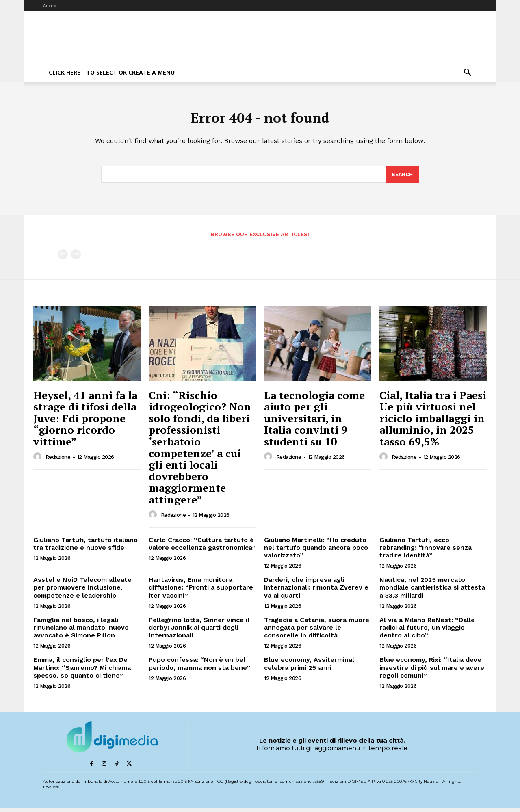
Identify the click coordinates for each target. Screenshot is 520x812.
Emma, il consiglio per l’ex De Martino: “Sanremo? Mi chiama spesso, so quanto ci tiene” (82, 671)
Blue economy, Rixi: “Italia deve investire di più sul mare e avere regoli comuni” (432, 671)
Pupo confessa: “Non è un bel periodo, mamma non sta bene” (199, 667)
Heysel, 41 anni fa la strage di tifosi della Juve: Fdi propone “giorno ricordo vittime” (85, 422)
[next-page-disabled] (76, 258)
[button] (467, 73)
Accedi (50, 5)
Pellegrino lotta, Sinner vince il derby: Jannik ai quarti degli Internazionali (199, 631)
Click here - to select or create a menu (112, 72)
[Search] (402, 178)
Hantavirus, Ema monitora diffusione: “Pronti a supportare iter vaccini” (201, 591)
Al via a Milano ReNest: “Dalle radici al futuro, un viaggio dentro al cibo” (427, 631)
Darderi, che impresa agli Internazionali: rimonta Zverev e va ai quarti (316, 591)
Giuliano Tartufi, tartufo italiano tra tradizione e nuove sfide (86, 547)
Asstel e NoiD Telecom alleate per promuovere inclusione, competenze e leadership (82, 591)
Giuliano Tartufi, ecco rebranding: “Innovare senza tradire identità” (426, 551)
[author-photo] (39, 460)
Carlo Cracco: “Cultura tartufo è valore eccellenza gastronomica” (202, 547)
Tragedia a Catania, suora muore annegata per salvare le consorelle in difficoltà (317, 631)
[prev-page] (63, 258)
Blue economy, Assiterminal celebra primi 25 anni (309, 667)
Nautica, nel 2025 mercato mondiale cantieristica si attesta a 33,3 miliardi (432, 591)
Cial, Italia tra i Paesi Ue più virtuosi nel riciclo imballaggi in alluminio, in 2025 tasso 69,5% (433, 422)
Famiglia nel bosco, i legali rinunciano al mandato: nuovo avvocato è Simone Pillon (81, 631)
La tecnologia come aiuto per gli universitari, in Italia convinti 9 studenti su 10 (314, 422)
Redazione (58, 461)
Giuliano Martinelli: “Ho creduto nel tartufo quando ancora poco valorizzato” (316, 551)
